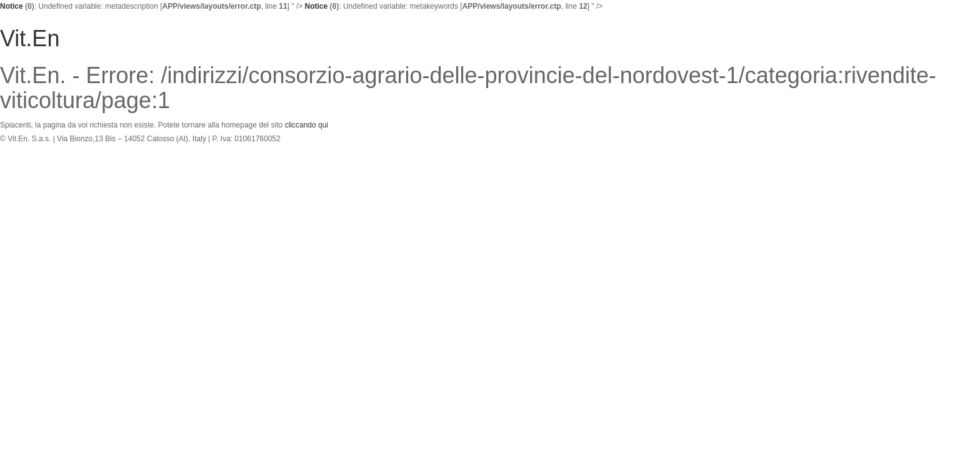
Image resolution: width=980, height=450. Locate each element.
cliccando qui (307, 125)
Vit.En (30, 38)
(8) (17, 6)
